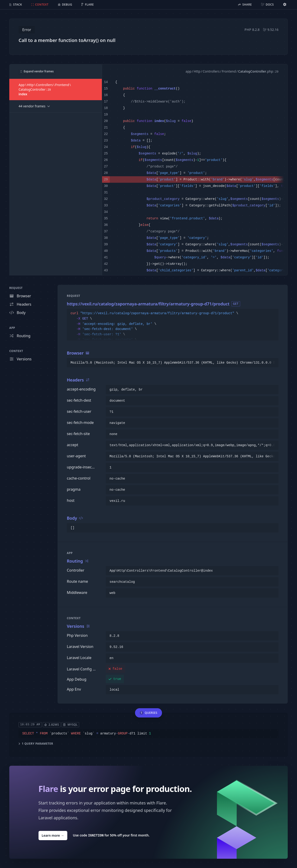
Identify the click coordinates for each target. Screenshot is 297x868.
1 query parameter (36, 743)
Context (16, 351)
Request (16, 288)
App (12, 328)
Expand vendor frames (37, 71)
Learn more (53, 835)
